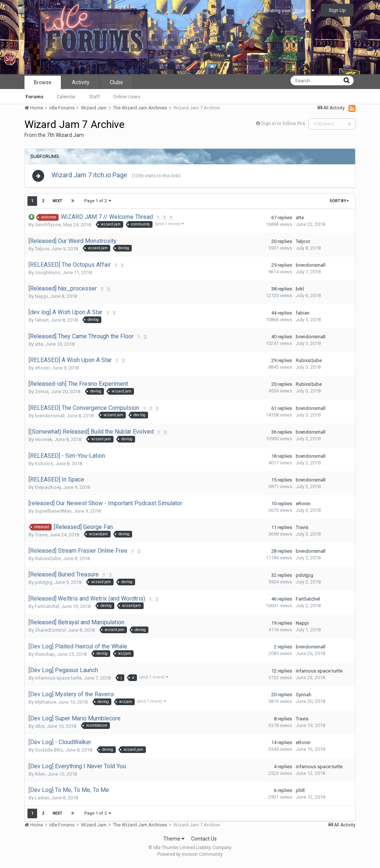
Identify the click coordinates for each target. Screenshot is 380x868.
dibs (40, 729)
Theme (174, 842)
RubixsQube (309, 363)
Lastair (42, 801)
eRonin (42, 371)
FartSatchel (47, 609)
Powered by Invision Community (190, 857)
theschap (45, 657)
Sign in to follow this (283, 123)
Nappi (41, 299)
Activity (81, 82)
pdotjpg (44, 585)
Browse (43, 82)
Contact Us (204, 842)
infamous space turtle (58, 681)
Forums (35, 97)
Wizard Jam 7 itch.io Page (93, 176)
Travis (41, 537)
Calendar (66, 97)
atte (300, 220)
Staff (94, 97)
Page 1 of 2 (98, 204)
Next (58, 204)
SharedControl (50, 633)
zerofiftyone (48, 228)
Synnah (304, 698)
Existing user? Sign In (289, 11)
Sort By (339, 204)
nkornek (44, 442)
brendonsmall (311, 268)
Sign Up (337, 10)
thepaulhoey (48, 490)
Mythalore (45, 705)
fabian (42, 323)
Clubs (116, 82)
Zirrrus (42, 394)
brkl (300, 292)
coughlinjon (47, 275)
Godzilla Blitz (49, 753)
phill (300, 793)
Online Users (127, 97)
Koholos (44, 466)
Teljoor (42, 252)
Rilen (40, 777)
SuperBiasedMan (53, 514)
